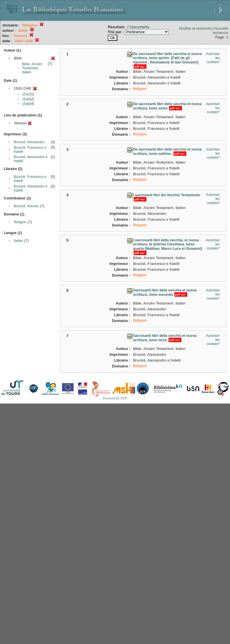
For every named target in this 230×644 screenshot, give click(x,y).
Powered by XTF (115, 398)
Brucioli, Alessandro (29, 142)
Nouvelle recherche (221, 31)
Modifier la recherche (195, 29)
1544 (26, 99)
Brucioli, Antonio (26, 206)
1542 (26, 94)
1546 (26, 104)
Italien (18, 241)
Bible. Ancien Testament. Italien (32, 68)
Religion (20, 222)
